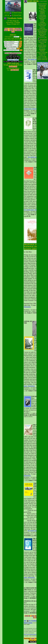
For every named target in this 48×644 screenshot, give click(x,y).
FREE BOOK (15, 70)
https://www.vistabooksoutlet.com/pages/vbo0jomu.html (36, 634)
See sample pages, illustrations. (34, 108)
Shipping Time (13, 67)
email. (33, 638)
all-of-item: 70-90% (13, 60)
